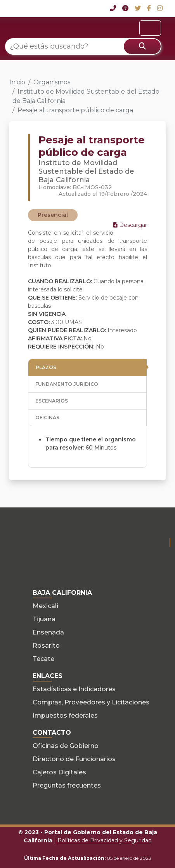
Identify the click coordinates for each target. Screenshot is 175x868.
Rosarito (46, 646)
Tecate (43, 659)
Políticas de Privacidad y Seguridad (105, 840)
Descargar (130, 225)
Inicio (17, 82)
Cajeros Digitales (59, 772)
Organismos (52, 82)
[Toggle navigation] (150, 28)
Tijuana (44, 619)
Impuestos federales (65, 715)
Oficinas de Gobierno (66, 746)
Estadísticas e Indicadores (74, 689)
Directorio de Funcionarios (74, 759)
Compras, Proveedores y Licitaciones (91, 702)
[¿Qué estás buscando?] (83, 46)
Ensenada (48, 632)
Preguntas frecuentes (67, 785)
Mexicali (45, 606)
